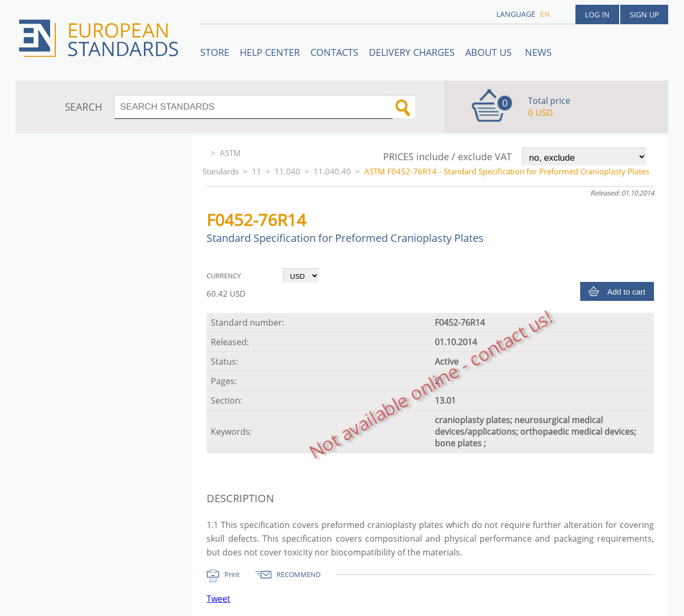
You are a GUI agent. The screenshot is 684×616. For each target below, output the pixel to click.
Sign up (644, 14)
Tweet (218, 599)
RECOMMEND (299, 574)
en (545, 14)
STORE (215, 52)
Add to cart (626, 292)
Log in (597, 14)
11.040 (287, 171)
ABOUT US (490, 52)
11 (257, 171)
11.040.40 (332, 171)
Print (232, 574)
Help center (270, 52)
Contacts (334, 52)
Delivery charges (412, 52)
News (538, 52)
